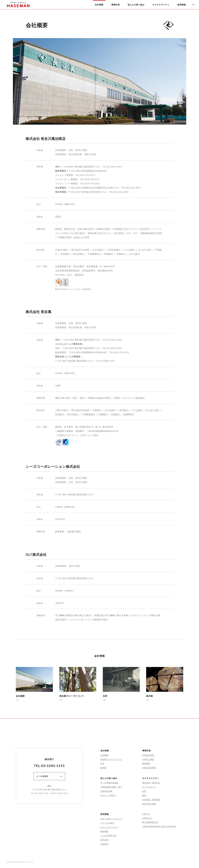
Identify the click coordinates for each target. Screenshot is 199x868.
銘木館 (103, 768)
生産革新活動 (106, 791)
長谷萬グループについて (111, 759)
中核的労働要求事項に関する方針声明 (159, 826)
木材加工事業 (148, 759)
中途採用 (104, 844)
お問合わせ (147, 818)
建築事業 (146, 763)
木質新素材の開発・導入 (111, 787)
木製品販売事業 (149, 768)
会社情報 (99, 5)
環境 (144, 795)
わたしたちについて (109, 827)
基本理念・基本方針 (151, 783)
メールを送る (49, 776)
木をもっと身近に (108, 795)
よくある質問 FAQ (109, 836)
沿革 (102, 763)
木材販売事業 (148, 755)
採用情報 (182, 5)
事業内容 (116, 5)
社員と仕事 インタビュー (112, 819)
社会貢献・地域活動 (151, 800)
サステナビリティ (161, 5)
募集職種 (104, 831)
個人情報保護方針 (150, 822)
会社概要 (104, 755)
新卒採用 (104, 840)
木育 (144, 791)
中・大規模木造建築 (109, 783)
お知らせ (146, 814)
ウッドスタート (149, 787)
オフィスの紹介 (107, 823)
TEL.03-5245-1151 (49, 766)
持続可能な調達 (149, 804)
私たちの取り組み (136, 5)
